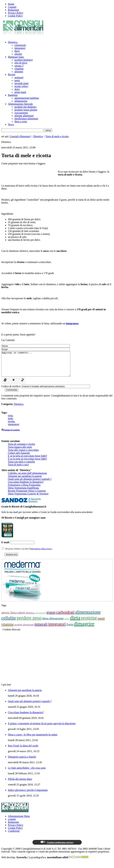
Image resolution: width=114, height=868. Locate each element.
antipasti (19, 77)
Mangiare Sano (16, 57)
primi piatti (20, 92)
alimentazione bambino (27, 98)
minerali (41, 629)
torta (10, 420)
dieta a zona (21, 122)
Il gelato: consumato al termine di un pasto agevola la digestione (42, 728)
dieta (17, 51)
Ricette (12, 75)
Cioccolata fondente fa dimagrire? (26, 487)
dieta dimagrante (53, 623)
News (11, 124)
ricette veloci (21, 86)
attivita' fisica (9, 617)
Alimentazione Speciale (20, 104)
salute (67, 624)
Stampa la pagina (12, 435)
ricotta (11, 426)
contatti (12, 824)
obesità (18, 54)
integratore (14, 429)
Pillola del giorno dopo (20, 784)
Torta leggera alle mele (20, 452)
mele (10, 423)
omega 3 (19, 66)
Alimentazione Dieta (19, 821)
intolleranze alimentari (26, 119)
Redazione (13, 10)
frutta (70, 629)
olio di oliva (21, 63)
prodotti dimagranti (24, 629)
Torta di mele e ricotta (57, 136)
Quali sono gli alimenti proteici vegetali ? (30, 484)
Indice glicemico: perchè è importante (28, 795)
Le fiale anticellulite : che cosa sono (27, 773)
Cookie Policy (15, 16)
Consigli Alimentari (20, 136)
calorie (21, 617)
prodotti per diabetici (25, 107)
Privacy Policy (16, 13)
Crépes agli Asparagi (19, 458)
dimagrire (84, 629)
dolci (17, 89)
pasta (17, 80)
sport (101, 623)
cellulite (9, 623)
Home (11, 4)
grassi (51, 617)
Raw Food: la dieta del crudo (23, 751)
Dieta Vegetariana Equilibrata (23, 493)
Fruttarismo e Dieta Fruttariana (24, 490)
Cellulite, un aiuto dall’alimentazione (27, 478)
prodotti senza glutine (26, 110)
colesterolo (20, 45)
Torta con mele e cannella (21, 467)
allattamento (21, 101)
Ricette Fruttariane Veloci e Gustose (27, 496)
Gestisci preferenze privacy (57, 847)
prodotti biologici (24, 60)
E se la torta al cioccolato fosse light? (27, 461)
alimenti (19, 72)
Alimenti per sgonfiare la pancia (25, 481)
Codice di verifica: (11, 391)
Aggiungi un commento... (40, 366)
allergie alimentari (24, 116)
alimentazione (88, 617)
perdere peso (29, 623)
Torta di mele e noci (18, 470)
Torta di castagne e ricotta (21, 449)
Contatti (12, 7)
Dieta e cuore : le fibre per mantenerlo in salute (33, 739)
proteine (89, 623)
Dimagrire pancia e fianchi (22, 762)
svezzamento (21, 113)
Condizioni (14, 836)
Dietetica (13, 42)
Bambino (13, 95)
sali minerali (40, 618)
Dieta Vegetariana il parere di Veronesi (28, 499)
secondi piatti (21, 83)
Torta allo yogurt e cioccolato (23, 455)
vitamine (19, 69)
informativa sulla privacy (41, 554)
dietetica (30, 618)
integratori (20, 48)
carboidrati (65, 617)
